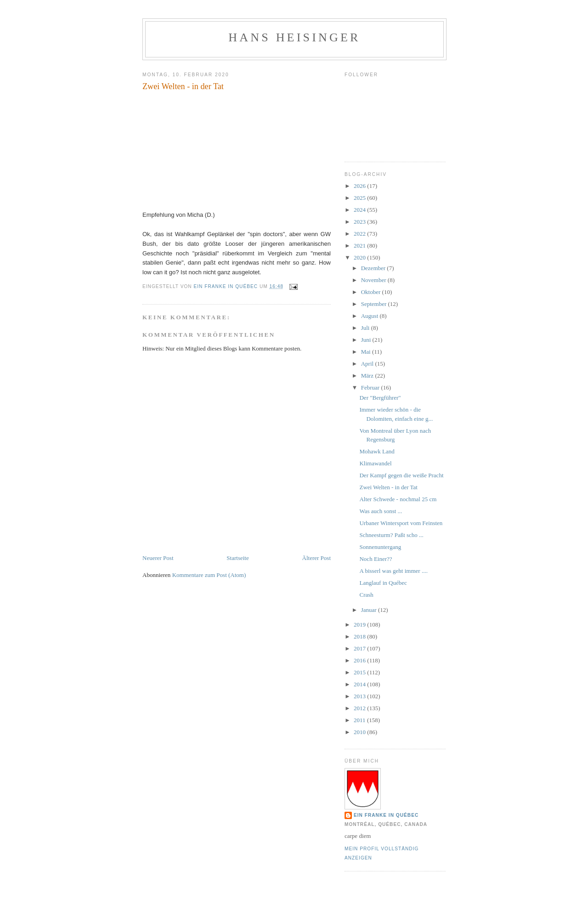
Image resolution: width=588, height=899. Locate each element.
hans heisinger (294, 37)
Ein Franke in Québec (386, 815)
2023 (360, 222)
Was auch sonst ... (381, 511)
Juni (367, 340)
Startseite (237, 558)
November (374, 280)
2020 (360, 257)
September (375, 304)
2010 (360, 732)
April (368, 364)
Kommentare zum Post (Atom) (209, 575)
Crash (366, 595)
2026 (360, 186)
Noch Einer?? (376, 559)
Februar (371, 387)
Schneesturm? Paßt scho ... (391, 535)
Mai (367, 352)
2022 (360, 234)
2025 (360, 198)
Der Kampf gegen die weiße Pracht (401, 475)
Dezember (374, 268)
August (370, 316)
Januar (370, 610)
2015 (360, 672)
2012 (360, 708)
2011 (360, 720)
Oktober (372, 292)
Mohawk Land (377, 451)
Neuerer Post (158, 558)
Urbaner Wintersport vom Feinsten (401, 523)
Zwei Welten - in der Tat (388, 487)
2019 (360, 625)
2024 (360, 210)
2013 (360, 696)
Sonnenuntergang (380, 547)
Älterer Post (317, 558)
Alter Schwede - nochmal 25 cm (398, 499)
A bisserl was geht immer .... (393, 571)
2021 (360, 246)
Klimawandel (375, 463)
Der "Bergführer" (380, 398)
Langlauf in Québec (383, 583)
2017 (360, 648)
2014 (360, 684)
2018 (360, 636)
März (368, 376)
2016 (360, 660)
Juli (366, 328)
